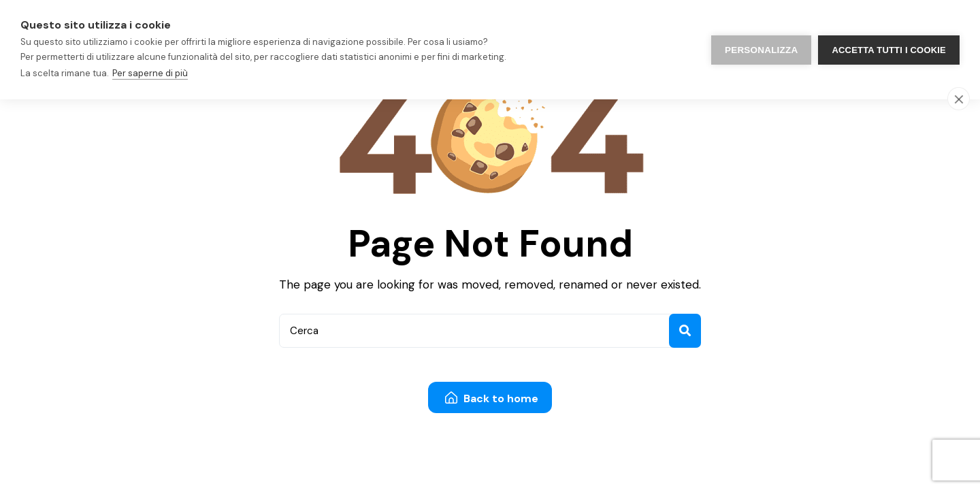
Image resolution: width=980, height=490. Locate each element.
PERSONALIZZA (761, 50)
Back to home (492, 398)
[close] (959, 99)
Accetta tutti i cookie (889, 50)
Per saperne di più (150, 73)
